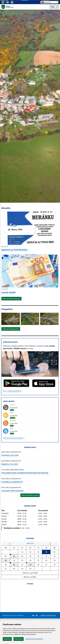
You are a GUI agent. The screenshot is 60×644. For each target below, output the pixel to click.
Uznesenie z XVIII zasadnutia (12, 491)
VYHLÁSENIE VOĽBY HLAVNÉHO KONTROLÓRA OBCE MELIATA (25, 473)
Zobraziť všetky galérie (11, 329)
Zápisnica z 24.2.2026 (10, 464)
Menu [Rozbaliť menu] (54, 7)
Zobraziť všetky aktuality (11, 299)
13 (6, 560)
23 (30, 564)
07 (14, 556)
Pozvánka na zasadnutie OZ (12, 482)
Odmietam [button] (19, 639)
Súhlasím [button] (7, 639)
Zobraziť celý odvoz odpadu (13, 438)
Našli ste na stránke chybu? (48, 615)
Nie (37, 615)
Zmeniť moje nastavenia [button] (34, 639)
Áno (34, 615)
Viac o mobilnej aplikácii (12, 391)
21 (14, 564)
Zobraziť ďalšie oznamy (30, 495)
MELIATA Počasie (30, 594)
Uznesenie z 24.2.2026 (10, 455)
